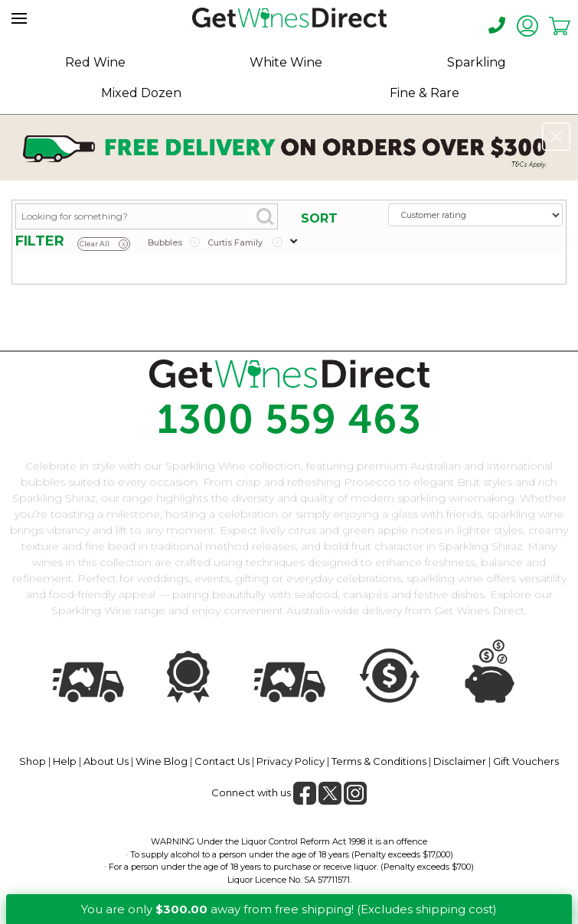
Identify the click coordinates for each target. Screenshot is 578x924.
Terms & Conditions (379, 761)
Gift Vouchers (526, 761)
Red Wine (95, 62)
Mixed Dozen (141, 93)
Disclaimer (460, 761)
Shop (33, 761)
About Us (106, 761)
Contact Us (222, 761)
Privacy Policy (291, 761)
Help (65, 761)
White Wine (286, 62)
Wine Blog (162, 761)
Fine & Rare (425, 93)
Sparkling (477, 62)
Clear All (104, 244)
